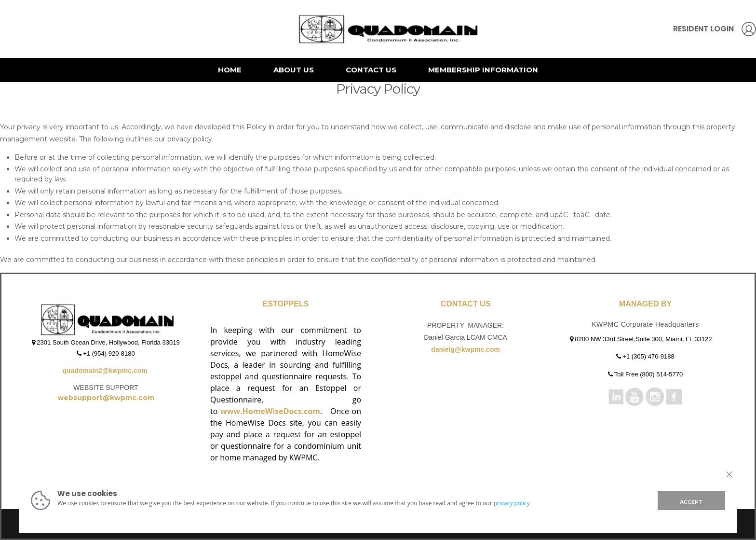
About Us (294, 70)
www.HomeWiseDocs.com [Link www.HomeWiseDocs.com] (270, 411)
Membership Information (483, 70)
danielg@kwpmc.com (466, 349)
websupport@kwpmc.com (106, 398)
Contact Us (371, 70)
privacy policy (512, 503)
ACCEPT (691, 502)
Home (230, 70)
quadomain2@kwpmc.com (106, 371)
